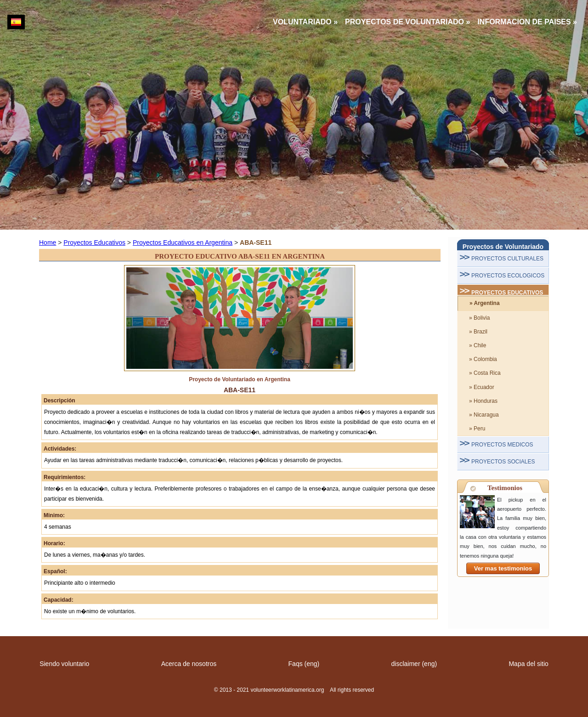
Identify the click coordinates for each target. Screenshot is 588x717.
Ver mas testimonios (503, 568)
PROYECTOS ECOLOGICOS (508, 276)
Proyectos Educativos (94, 243)
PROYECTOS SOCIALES (503, 462)
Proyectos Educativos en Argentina (183, 243)
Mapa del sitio (528, 664)
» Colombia (483, 359)
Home (48, 243)
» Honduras (483, 401)
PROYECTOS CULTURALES (507, 259)
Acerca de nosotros (189, 664)
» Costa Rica (485, 373)
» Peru (477, 429)
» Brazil (478, 332)
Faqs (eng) (304, 664)
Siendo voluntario (64, 664)
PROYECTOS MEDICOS (502, 445)
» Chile (478, 345)
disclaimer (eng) (414, 664)
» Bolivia (479, 318)
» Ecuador (482, 387)
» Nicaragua (484, 415)
